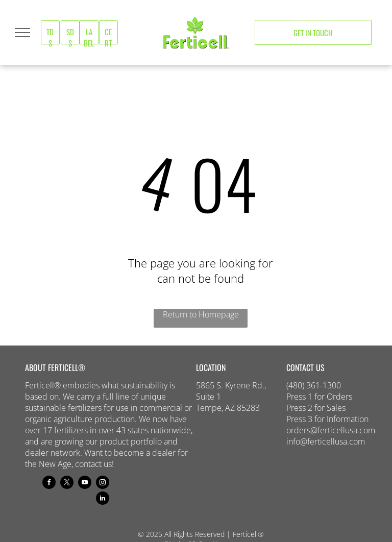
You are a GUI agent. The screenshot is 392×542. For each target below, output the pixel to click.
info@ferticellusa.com (326, 441)
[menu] (22, 33)
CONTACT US (305, 367)
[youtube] (85, 484)
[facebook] (49, 484)
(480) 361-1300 (314, 385)
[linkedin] (103, 499)
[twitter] (67, 484)
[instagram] (103, 484)
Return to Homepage (201, 314)
